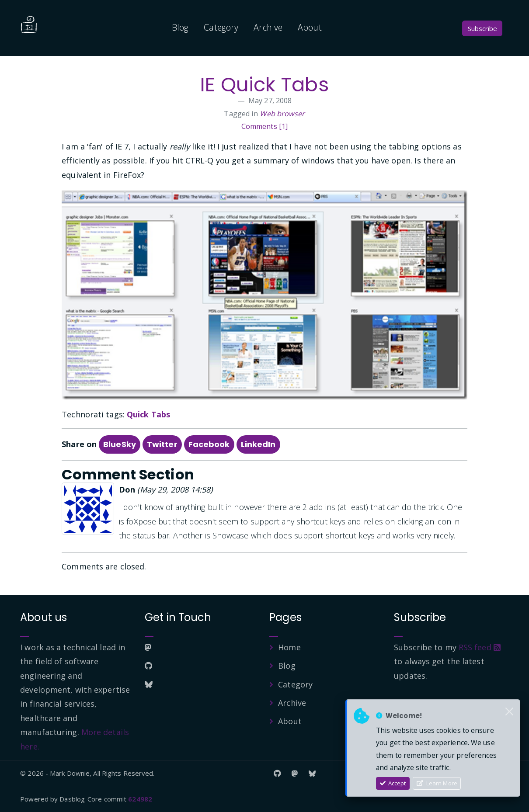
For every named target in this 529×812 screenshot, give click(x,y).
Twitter (162, 444)
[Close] (509, 712)
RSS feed (480, 647)
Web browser (282, 114)
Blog (180, 27)
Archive (268, 27)
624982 (140, 799)
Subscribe (482, 28)
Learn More (437, 783)
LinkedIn (258, 444)
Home (289, 647)
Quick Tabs (148, 414)
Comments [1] (264, 126)
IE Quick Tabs (264, 85)
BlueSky (120, 444)
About (310, 27)
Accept (393, 783)
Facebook (209, 444)
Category (221, 27)
